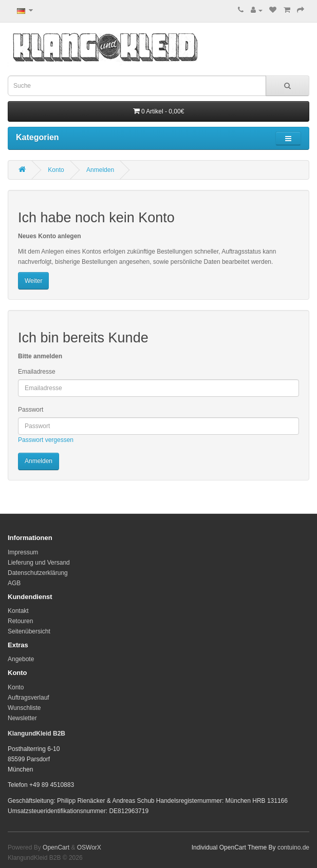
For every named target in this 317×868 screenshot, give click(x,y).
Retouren (20, 621)
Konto (56, 170)
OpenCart (56, 847)
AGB (14, 583)
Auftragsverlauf (29, 698)
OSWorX (89, 847)
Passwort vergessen (46, 440)
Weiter (33, 281)
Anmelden (100, 170)
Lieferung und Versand (39, 563)
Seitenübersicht (29, 631)
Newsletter (22, 718)
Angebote (21, 659)
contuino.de (293, 847)
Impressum (23, 552)
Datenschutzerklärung (38, 573)
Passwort (31, 410)
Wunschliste (24, 708)
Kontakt (18, 611)
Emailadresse (37, 372)
